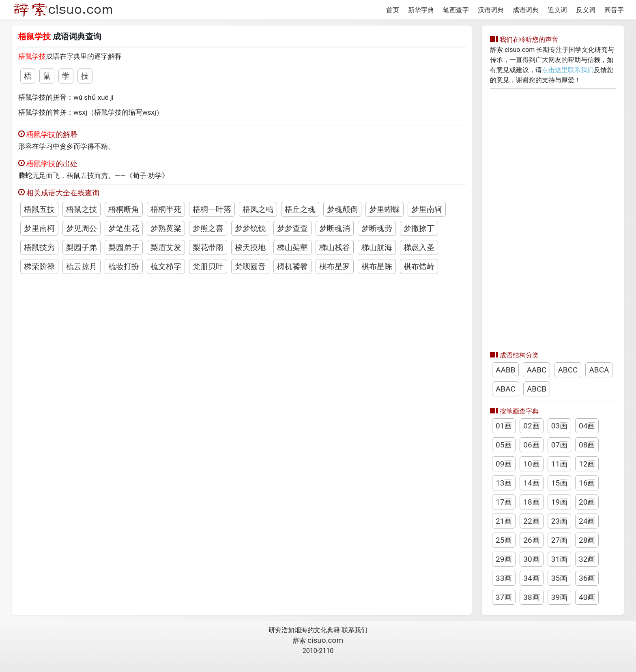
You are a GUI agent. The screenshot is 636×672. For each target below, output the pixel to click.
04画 (587, 426)
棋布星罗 (335, 266)
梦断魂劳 (377, 228)
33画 (504, 578)
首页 (393, 10)
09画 (504, 464)
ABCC (568, 370)
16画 (587, 483)
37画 (504, 597)
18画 (531, 502)
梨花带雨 (208, 247)
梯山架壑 (292, 247)
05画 (504, 445)
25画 (504, 540)
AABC (536, 370)
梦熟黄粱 (166, 228)
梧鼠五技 (39, 209)
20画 (587, 502)
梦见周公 (82, 228)
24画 (587, 521)
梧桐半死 (166, 209)
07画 (559, 445)
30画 (531, 559)
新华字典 (421, 10)
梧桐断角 (124, 209)
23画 (559, 521)
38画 (531, 597)
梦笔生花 (124, 228)
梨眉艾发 (166, 247)
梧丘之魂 (300, 209)
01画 (504, 426)
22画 (531, 521)
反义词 (586, 10)
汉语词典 (491, 10)
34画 (531, 578)
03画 (559, 426)
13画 (504, 483)
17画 (504, 502)
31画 (559, 559)
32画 (587, 559)
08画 (587, 445)
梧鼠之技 (82, 209)
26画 (531, 540)
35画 (559, 578)
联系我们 (355, 630)
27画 (559, 540)
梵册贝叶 (208, 266)
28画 (587, 540)
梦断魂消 (335, 228)
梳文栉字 (166, 266)
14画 (531, 483)
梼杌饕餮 (292, 266)
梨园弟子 (124, 247)
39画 (559, 597)
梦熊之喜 (208, 228)
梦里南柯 (39, 228)
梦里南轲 (427, 209)
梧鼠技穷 (39, 247)
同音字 (614, 10)
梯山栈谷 (335, 247)
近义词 (557, 10)
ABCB (537, 389)
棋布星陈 (377, 266)
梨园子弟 (82, 247)
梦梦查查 (292, 228)
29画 (504, 559)
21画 (504, 521)
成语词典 (526, 10)
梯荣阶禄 (39, 266)
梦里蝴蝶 (385, 209)
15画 (559, 483)
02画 (531, 426)
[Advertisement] (553, 218)
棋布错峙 (419, 266)
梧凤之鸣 (258, 209)
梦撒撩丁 (419, 228)
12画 (587, 464)
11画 (559, 464)
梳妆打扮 (124, 266)
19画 (559, 502)
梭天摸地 (250, 247)
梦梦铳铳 (250, 228)
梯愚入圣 (419, 247)
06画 (531, 445)
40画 (587, 597)
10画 (531, 464)
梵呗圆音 (250, 266)
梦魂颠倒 (342, 209)
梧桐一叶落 (212, 209)
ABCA (599, 370)
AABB (505, 370)
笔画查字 (456, 10)
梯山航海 (377, 247)
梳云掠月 (82, 266)
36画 (587, 578)
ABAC (506, 389)
